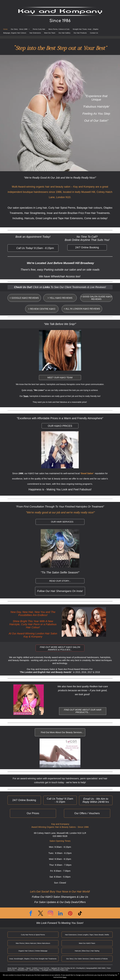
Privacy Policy (17, 977)
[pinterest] (70, 914)
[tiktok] (80, 914)
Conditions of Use (31, 977)
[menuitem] (5, 28)
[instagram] (51, 914)
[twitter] (41, 914)
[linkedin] (60, 914)
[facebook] (31, 914)
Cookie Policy (23, 977)
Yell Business (44, 977)
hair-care (103, 686)
